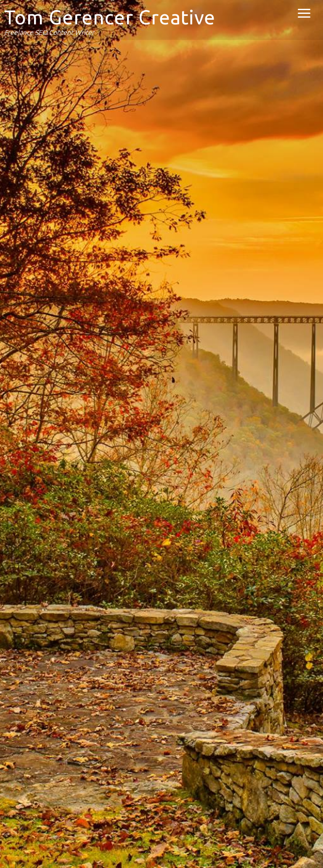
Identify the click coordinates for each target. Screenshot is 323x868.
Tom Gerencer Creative (110, 17)
